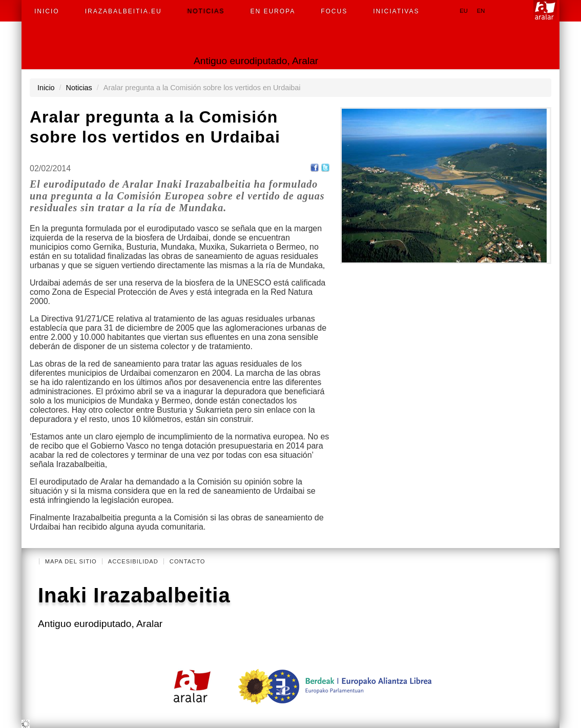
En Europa (273, 11)
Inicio (47, 11)
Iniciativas (396, 11)
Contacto (188, 561)
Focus (334, 11)
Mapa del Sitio (71, 561)
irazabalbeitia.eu (123, 11)
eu (464, 11)
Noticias (206, 11)
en (481, 11)
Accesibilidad (133, 561)
